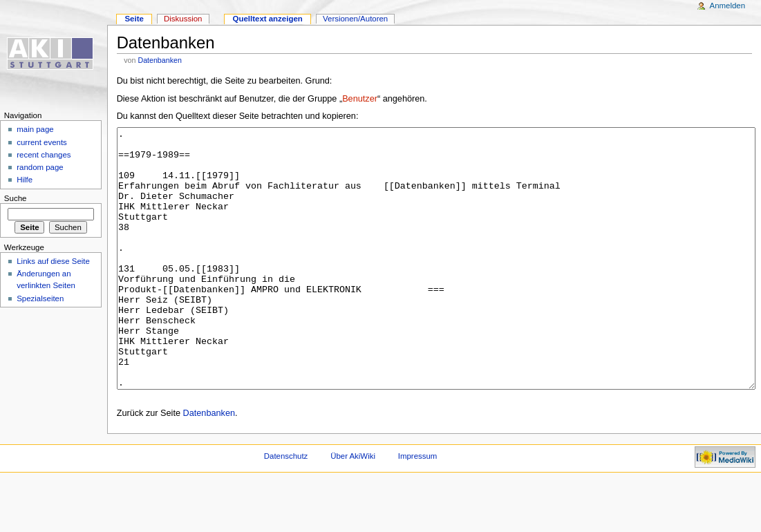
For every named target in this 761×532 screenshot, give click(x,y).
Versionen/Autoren (355, 19)
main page (35, 129)
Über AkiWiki (353, 508)
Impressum (418, 508)
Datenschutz (286, 508)
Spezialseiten (40, 298)
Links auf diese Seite (53, 261)
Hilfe (25, 180)
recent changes (44, 155)
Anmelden (728, 6)
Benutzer (360, 99)
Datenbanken (159, 60)
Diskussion (183, 19)
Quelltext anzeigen (268, 19)
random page (40, 167)
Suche (16, 198)
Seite (134, 19)
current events (42, 142)
